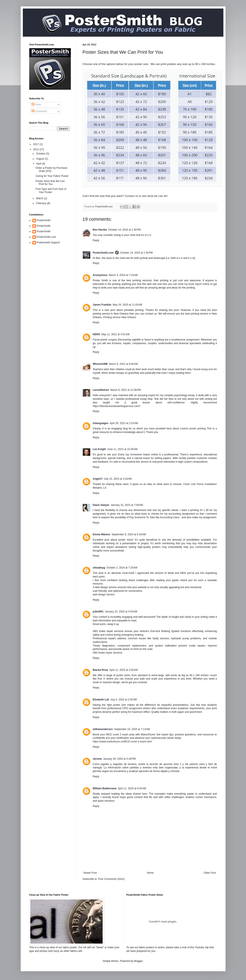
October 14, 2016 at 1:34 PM (136, 253)
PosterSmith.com (103, 253)
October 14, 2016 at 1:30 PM (124, 230)
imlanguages (101, 423)
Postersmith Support (48, 242)
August (40, 159)
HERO (97, 334)
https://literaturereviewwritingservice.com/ (116, 406)
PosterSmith (44, 220)
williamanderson (103, 729)
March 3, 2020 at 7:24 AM (123, 275)
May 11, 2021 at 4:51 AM (115, 334)
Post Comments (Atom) (111, 879)
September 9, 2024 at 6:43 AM (129, 534)
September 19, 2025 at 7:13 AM (132, 729)
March (40, 198)
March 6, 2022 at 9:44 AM (124, 364)
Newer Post (90, 873)
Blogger (138, 961)
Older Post (210, 873)
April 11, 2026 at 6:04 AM (132, 788)
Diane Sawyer (101, 505)
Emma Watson (102, 534)
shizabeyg (99, 568)
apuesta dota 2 (172, 764)
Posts (36, 105)
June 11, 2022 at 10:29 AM (122, 449)
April (39, 164)
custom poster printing (193, 429)
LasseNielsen (101, 390)
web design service (104, 595)
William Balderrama (105, 788)
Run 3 (101, 679)
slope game (127, 797)
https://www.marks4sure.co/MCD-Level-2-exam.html (122, 742)
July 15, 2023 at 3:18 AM (118, 479)
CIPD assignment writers (136, 708)
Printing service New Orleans (120, 317)
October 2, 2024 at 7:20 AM (122, 568)
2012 (36, 149)
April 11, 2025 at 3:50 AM (124, 670)
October (41, 154)
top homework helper (138, 455)
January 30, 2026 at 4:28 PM (119, 759)
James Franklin (102, 305)
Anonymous (100, 275)
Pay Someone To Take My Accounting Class (154, 517)
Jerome (97, 759)
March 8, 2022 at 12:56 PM (126, 390)
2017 (36, 144)
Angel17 (98, 479)
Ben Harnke (100, 230)
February (41, 203)
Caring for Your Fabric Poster (52, 176)
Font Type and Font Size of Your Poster (51, 191)
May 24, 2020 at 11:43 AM (127, 305)
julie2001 (98, 612)
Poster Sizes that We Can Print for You (50, 183)
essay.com (207, 369)
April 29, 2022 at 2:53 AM (124, 423)
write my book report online (194, 284)
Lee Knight (99, 449)
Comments (39, 111)
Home (150, 873)
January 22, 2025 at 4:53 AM (121, 612)
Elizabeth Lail (101, 700)
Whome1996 (100, 364)
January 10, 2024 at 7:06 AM (127, 505)
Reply (96, 240)
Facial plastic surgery (105, 340)
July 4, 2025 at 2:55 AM (124, 700)
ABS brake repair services (108, 653)
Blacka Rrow (100, 670)
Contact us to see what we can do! (146, 196)
